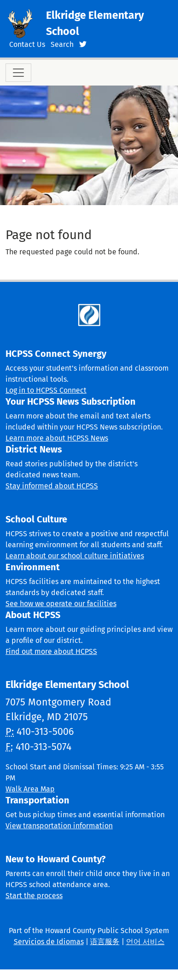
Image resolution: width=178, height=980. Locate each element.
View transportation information (59, 826)
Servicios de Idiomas (49, 942)
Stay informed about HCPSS (52, 486)
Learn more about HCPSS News (57, 438)
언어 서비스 (145, 942)
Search (62, 44)
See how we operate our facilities (61, 604)
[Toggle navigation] (18, 73)
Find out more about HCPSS (51, 651)
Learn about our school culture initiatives (75, 556)
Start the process (34, 896)
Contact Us (27, 44)
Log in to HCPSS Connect (46, 390)
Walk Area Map (30, 789)
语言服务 (105, 942)
